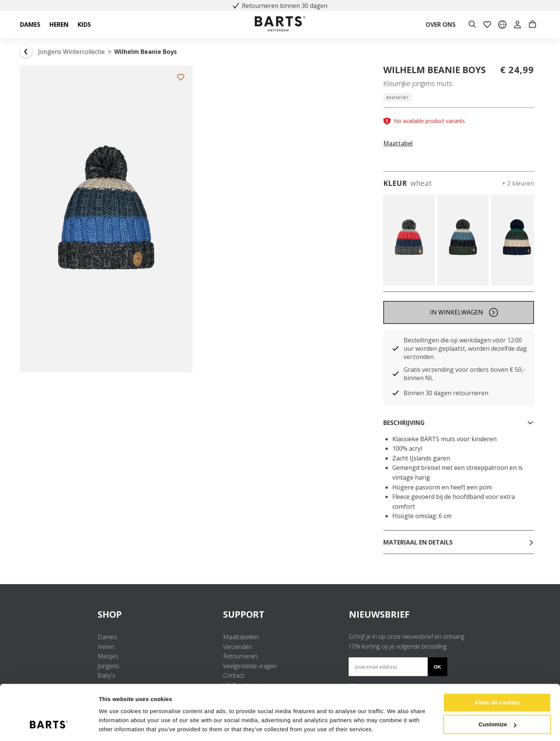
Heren (106, 647)
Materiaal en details (459, 542)
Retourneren (240, 656)
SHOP (154, 614)
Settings (110, 726)
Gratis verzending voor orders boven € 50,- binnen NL (464, 374)
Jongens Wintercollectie (71, 52)
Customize (497, 700)
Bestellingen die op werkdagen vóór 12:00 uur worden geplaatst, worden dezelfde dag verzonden (465, 348)
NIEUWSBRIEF (379, 614)
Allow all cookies (497, 679)
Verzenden (238, 647)
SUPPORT (280, 614)
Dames (107, 637)
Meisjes (108, 656)
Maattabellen (241, 637)
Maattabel (398, 143)
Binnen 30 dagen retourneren (446, 393)
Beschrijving (459, 423)
